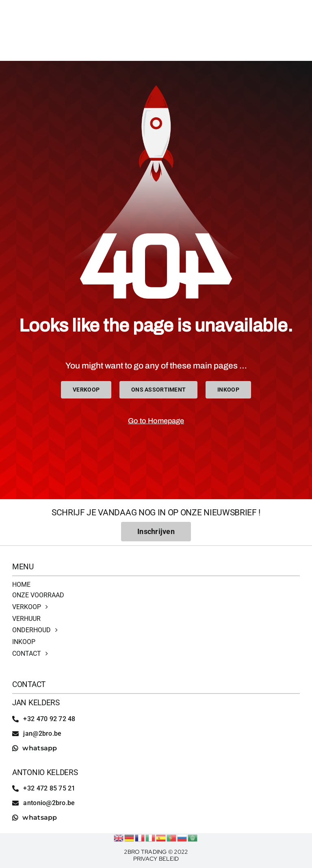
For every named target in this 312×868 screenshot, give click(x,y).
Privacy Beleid (156, 859)
